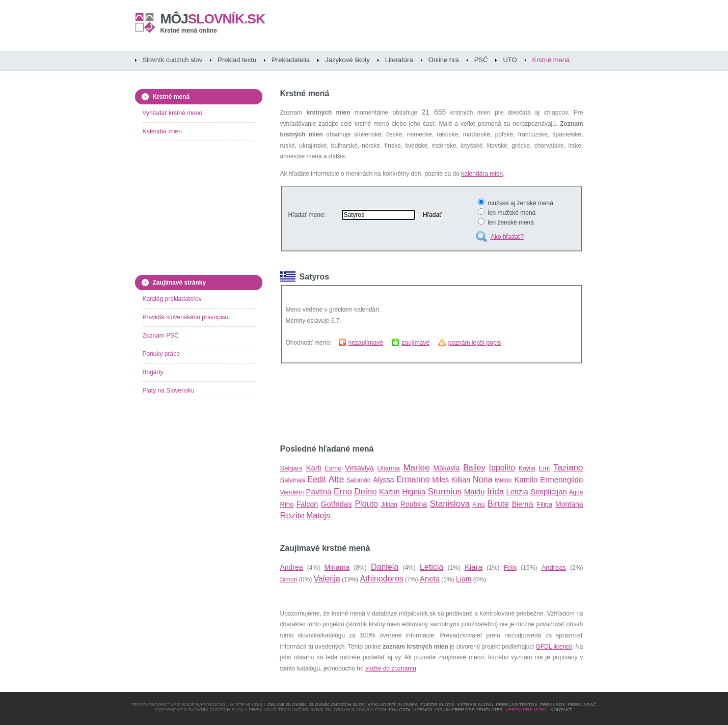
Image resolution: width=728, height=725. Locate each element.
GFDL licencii (554, 647)
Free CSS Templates (477, 710)
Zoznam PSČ (161, 336)
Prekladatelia (291, 60)
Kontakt (561, 710)
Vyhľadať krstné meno (173, 113)
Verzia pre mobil (527, 710)
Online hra (444, 60)
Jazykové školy (347, 60)
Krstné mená (551, 60)
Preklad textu (237, 60)
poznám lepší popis (475, 343)
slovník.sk (213, 19)
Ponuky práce (161, 354)
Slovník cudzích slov (173, 60)
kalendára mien (482, 174)
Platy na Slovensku (169, 391)
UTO (510, 60)
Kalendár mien (162, 131)
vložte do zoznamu (391, 668)
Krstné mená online (189, 31)
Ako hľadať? (507, 237)
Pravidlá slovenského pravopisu (186, 317)
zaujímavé (415, 343)
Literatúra (399, 60)
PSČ (481, 60)
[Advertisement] (399, 404)
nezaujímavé (366, 343)
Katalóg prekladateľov (172, 299)
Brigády (153, 372)
